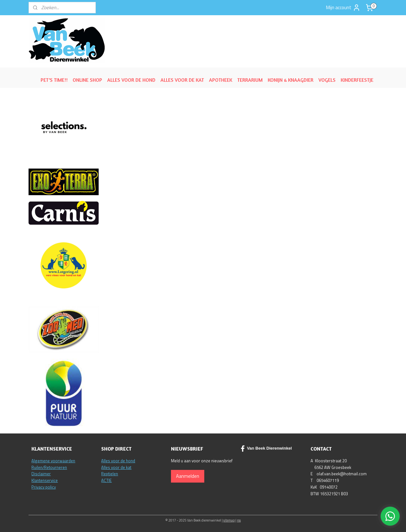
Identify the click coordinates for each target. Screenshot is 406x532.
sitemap (229, 520)
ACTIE (106, 480)
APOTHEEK (221, 80)
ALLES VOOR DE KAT (182, 80)
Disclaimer (41, 474)
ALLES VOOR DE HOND (131, 80)
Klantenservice (45, 480)
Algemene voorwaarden (53, 461)
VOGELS (327, 80)
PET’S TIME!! (54, 80)
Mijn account (343, 8)
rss (239, 520)
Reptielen (110, 474)
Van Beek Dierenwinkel (266, 449)
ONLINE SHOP (87, 80)
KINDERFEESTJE (357, 80)
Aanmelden (188, 476)
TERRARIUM (250, 80)
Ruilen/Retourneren (49, 467)
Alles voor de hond (118, 461)
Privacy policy (44, 487)
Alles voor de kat (116, 467)
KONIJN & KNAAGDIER (291, 80)
